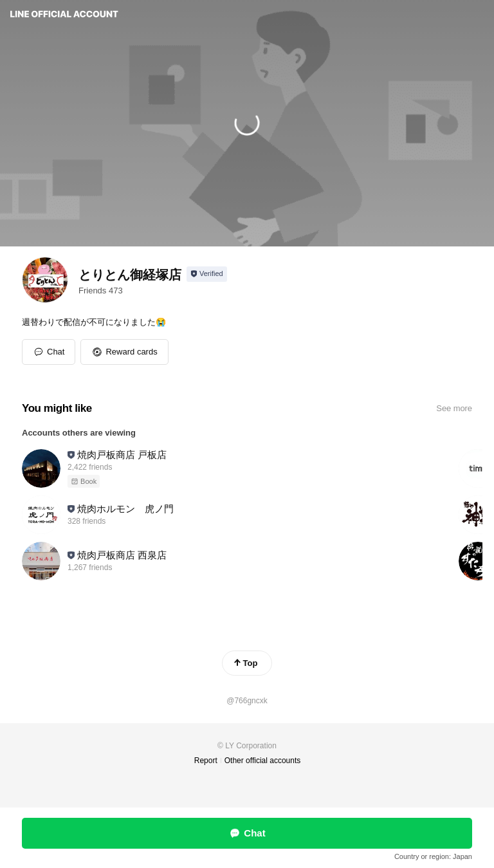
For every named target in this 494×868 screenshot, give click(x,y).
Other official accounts (263, 761)
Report (206, 761)
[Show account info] (207, 274)
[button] (124, 352)
